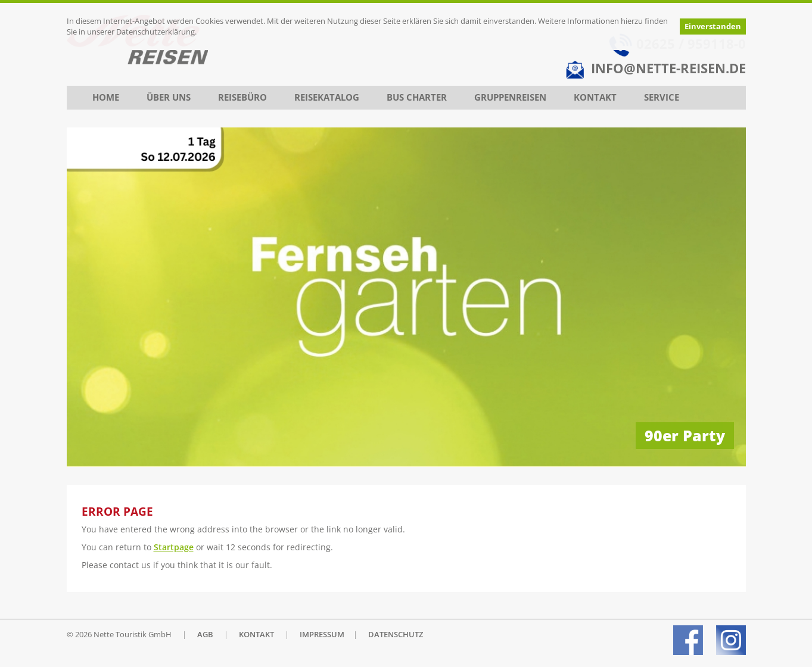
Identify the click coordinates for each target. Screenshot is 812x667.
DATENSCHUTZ (396, 635)
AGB (205, 635)
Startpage (174, 547)
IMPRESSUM (322, 635)
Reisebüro (242, 97)
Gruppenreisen (510, 97)
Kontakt (595, 97)
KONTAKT (256, 635)
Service (662, 97)
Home (106, 97)
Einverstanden (713, 27)
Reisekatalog (327, 97)
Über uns (169, 97)
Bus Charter (417, 97)
